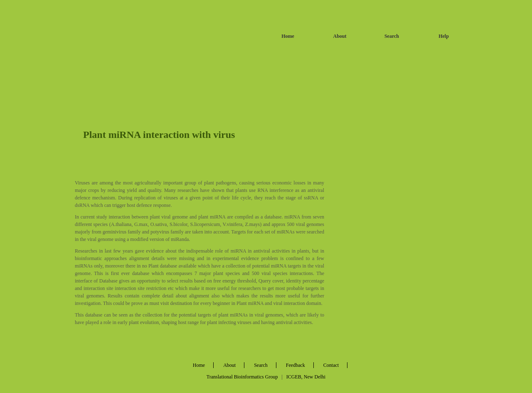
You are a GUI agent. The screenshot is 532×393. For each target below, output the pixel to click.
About (340, 36)
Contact (331, 365)
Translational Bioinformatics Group (242, 377)
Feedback (296, 365)
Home (288, 36)
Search (392, 36)
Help (444, 36)
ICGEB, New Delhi (306, 377)
